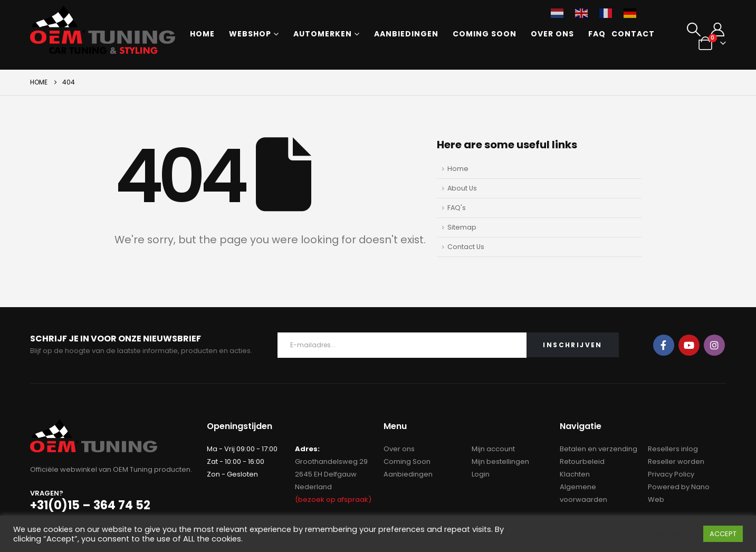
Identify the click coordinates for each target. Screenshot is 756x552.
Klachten (575, 474)
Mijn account (493, 449)
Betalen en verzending (599, 449)
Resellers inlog (673, 449)
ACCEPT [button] (723, 534)
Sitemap (462, 227)
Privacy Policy (671, 474)
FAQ (597, 34)
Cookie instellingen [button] (660, 534)
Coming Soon (485, 34)
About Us (462, 188)
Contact (633, 34)
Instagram (714, 345)
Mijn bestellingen (500, 461)
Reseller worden (676, 461)
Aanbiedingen (406, 34)
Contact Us (466, 247)
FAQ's (457, 208)
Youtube (689, 345)
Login (481, 474)
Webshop (250, 34)
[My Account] (718, 30)
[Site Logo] (103, 30)
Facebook (664, 345)
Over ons (552, 34)
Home (202, 34)
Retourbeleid (582, 461)
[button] (693, 30)
